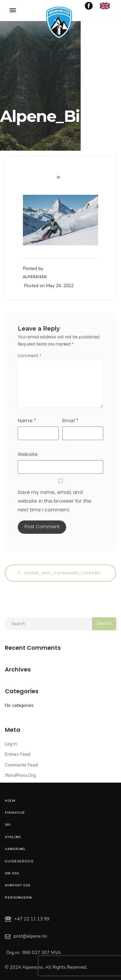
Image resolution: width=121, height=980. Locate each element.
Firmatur (15, 813)
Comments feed (21, 765)
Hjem (10, 801)
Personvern (18, 898)
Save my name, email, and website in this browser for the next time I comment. (55, 501)
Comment (30, 356)
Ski (8, 825)
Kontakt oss (18, 885)
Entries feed (18, 754)
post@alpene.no (30, 936)
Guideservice (19, 861)
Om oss (12, 873)
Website (28, 454)
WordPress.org (20, 775)
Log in (11, 744)
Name (27, 420)
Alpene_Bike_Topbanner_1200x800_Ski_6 (67, 573)
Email (70, 420)
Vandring (15, 849)
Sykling (13, 837)
